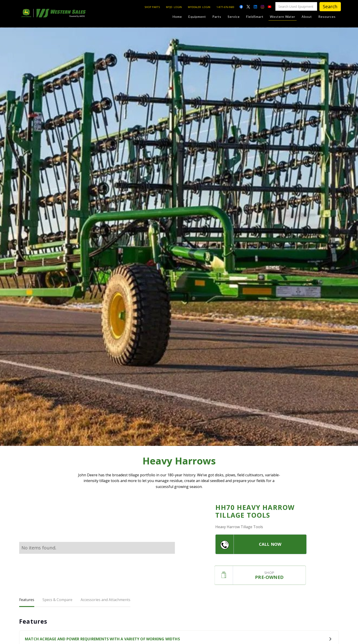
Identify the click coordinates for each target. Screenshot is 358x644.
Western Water (283, 17)
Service (234, 17)
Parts (217, 17)
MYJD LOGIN (174, 7)
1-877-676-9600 (225, 7)
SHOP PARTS (152, 7)
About (307, 17)
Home (177, 17)
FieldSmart (255, 17)
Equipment (197, 17)
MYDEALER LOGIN (199, 7)
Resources (327, 17)
